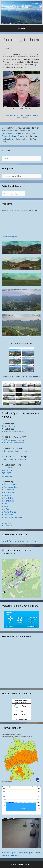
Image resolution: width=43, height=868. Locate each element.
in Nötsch (6, 506)
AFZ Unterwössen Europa (13, 440)
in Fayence (6, 495)
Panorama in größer (11, 237)
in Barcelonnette (9, 493)
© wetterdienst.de (22, 719)
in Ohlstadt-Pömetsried (12, 517)
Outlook (21, 136)
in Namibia (6, 523)
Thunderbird (7, 136)
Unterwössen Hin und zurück (14, 451)
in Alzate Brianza (9, 512)
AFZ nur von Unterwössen (13, 443)
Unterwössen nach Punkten (14, 459)
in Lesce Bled (7, 515)
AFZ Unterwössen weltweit (13, 432)
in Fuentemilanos (9, 501)
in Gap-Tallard (8, 498)
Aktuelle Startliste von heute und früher (19, 541)
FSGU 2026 (6, 473)
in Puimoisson (8, 490)
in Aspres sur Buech (10, 487)
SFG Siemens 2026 (9, 470)
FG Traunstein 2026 (10, 468)
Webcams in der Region (16, 210)
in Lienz (5, 504)
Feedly (4, 142)
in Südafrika (7, 526)
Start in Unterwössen (11, 426)
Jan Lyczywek (7, 476)
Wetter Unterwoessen (21, 700)
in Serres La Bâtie (9, 484)
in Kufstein (6, 509)
